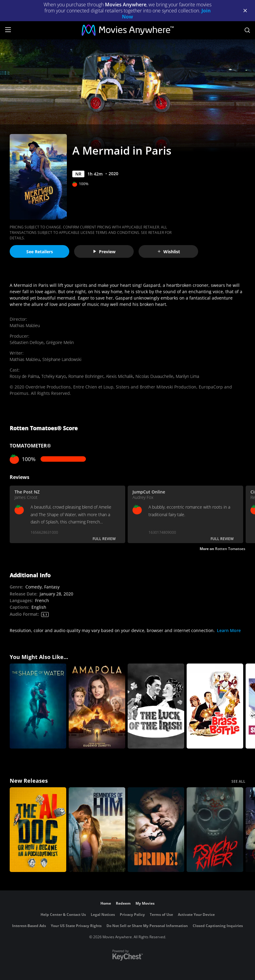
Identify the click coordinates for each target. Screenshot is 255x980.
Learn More (229, 630)
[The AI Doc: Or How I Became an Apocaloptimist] (38, 830)
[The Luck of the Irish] (156, 706)
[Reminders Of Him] (97, 830)
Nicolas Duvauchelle (154, 376)
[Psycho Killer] (215, 830)
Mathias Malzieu (25, 325)
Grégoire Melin (60, 342)
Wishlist (168, 252)
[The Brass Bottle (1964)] (215, 706)
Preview (104, 252)
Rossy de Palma (24, 376)
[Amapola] (97, 706)
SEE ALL (238, 781)
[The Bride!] (156, 830)
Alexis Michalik (119, 376)
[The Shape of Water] (38, 706)
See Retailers (40, 252)
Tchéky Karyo (54, 376)
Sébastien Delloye (27, 342)
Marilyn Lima (187, 376)
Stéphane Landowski (62, 359)
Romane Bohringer (86, 376)
